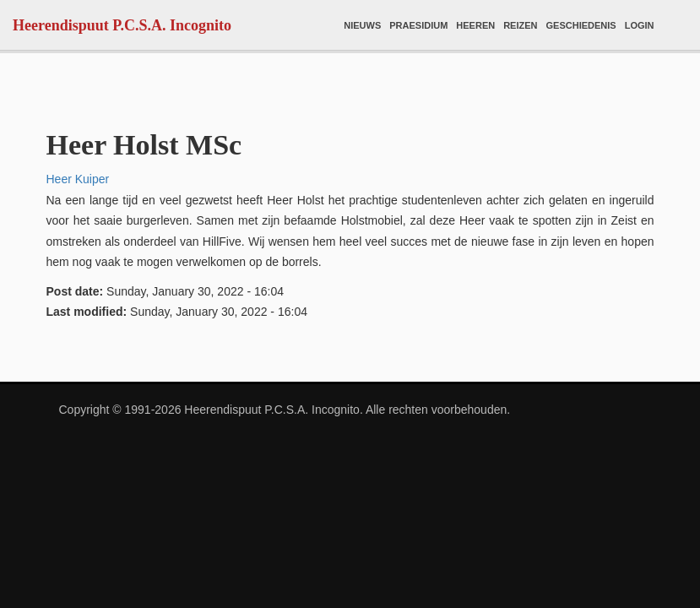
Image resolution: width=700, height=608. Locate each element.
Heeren (475, 25)
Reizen (520, 25)
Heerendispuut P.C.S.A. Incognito (122, 25)
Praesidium (418, 25)
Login (640, 25)
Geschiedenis (581, 25)
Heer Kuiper (78, 179)
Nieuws (362, 25)
